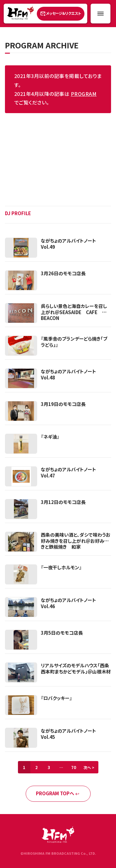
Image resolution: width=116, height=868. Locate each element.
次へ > (89, 767)
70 (74, 767)
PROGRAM (84, 94)
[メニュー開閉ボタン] (101, 14)
